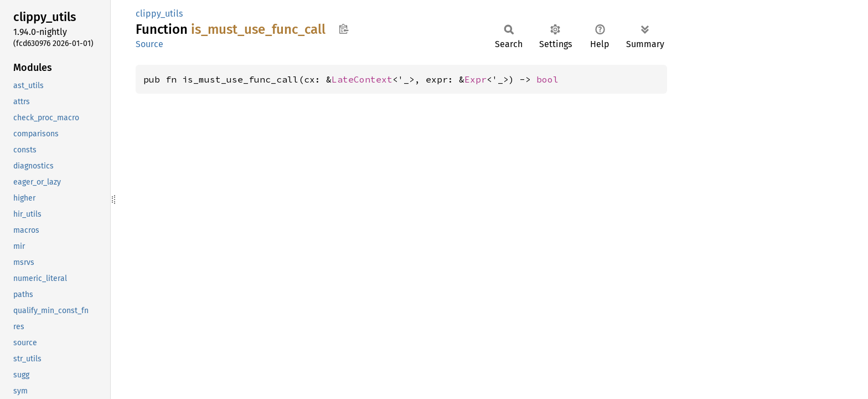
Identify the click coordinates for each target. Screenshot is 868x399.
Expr (476, 79)
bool (547, 79)
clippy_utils (159, 14)
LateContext (362, 79)
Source (149, 44)
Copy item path (343, 29)
